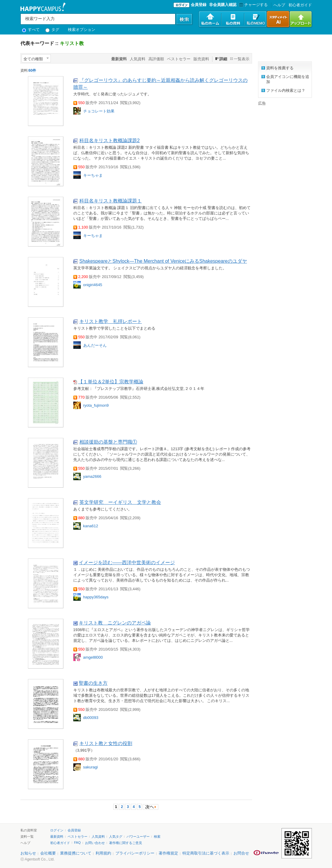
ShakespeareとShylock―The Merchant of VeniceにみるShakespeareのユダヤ (163, 261)
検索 (157, 837)
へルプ (279, 5)
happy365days (96, 597)
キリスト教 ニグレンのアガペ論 (115, 623)
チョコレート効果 (99, 111)
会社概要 (48, 853)
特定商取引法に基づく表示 (206, 853)
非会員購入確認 (223, 5)
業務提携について (76, 853)
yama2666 (92, 476)
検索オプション (82, 30)
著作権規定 (168, 853)
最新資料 (57, 837)
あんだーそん (95, 345)
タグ (52, 30)
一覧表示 (242, 59)
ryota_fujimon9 (96, 405)
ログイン (57, 830)
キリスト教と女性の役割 (106, 743)
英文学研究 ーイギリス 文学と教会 (120, 502)
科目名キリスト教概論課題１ (111, 201)
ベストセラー (179, 59)
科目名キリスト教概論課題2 (110, 141)
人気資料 (138, 59)
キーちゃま (93, 175)
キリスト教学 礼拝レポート (111, 321)
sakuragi (91, 767)
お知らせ (28, 853)
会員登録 (199, 5)
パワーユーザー (138, 837)
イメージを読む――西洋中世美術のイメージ (127, 563)
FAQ (78, 843)
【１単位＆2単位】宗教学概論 (111, 382)
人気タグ (116, 837)
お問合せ (241, 853)
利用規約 (103, 853)
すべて (31, 30)
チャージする (253, 5)
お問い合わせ (95, 843)
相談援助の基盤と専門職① (108, 442)
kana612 (91, 526)
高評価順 (156, 59)
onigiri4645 (93, 285)
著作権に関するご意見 (126, 843)
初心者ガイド (300, 5)
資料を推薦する (280, 68)
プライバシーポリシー (135, 853)
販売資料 (201, 59)
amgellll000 (93, 657)
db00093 (91, 718)
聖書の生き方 (93, 683)
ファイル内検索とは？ (286, 90)
